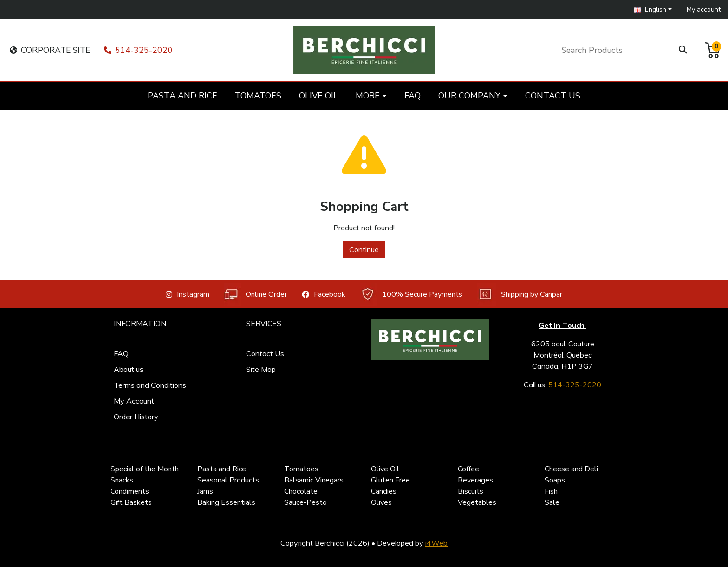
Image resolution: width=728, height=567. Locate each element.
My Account (134, 401)
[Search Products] (615, 50)
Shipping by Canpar (520, 294)
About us (129, 369)
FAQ (121, 353)
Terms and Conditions (150, 385)
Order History (136, 417)
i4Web (436, 543)
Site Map (261, 369)
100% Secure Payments (411, 294)
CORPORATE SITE (50, 50)
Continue (364, 249)
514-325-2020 (138, 50)
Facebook (324, 294)
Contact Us (265, 353)
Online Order (256, 294)
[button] (653, 10)
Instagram (188, 294)
